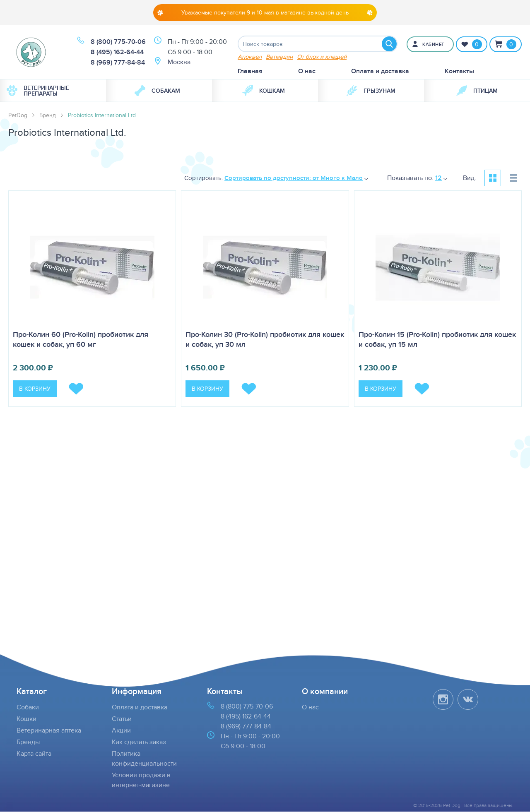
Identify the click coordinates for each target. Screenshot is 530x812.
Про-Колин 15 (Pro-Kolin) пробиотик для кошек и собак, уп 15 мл (437, 340)
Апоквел (250, 56)
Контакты (459, 71)
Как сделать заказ (139, 742)
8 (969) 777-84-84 (118, 63)
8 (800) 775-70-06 (118, 42)
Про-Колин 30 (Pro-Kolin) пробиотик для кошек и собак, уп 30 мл (265, 340)
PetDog (18, 115)
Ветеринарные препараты (38, 91)
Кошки (26, 719)
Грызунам (371, 91)
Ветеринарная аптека (49, 731)
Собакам (157, 91)
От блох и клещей (322, 56)
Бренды (28, 742)
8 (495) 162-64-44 (117, 52)
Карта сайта (34, 754)
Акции (121, 731)
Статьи (122, 719)
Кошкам (264, 91)
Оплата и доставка (380, 71)
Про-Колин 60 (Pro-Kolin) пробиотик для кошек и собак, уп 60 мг (81, 340)
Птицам (477, 91)
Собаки (28, 707)
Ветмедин (279, 56)
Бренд (48, 115)
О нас (307, 71)
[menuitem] (53, 91)
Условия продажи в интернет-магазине (141, 780)
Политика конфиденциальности (144, 759)
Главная (250, 71)
